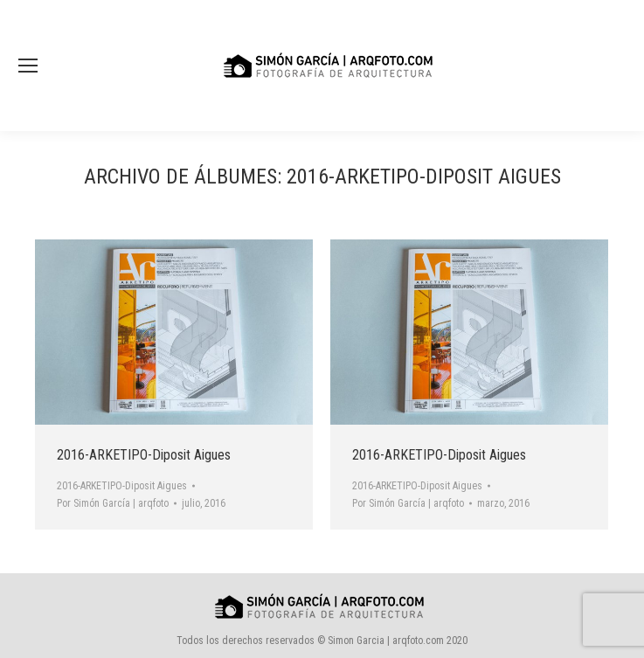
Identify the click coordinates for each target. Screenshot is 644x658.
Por (113, 503)
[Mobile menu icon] (28, 66)
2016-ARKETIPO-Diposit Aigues (144, 455)
